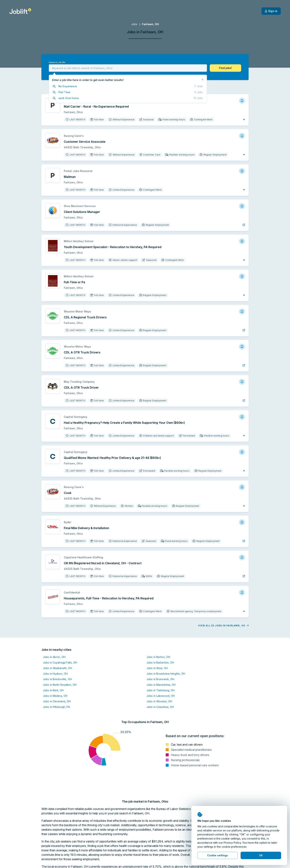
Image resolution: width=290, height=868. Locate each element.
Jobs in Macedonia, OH (161, 685)
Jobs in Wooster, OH (159, 701)
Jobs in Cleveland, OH (57, 701)
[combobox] (128, 68)
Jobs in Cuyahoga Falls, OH (60, 663)
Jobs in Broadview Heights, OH (166, 674)
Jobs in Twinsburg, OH (161, 690)
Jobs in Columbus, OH (160, 707)
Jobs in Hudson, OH (55, 674)
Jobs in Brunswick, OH (160, 679)
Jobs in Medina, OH (55, 696)
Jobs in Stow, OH (157, 668)
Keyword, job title (57, 62)
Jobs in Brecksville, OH (57, 679)
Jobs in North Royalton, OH (60, 685)
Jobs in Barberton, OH (160, 663)
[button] (225, 68)
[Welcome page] (20, 11)
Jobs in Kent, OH (53, 690)
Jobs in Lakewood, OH (161, 696)
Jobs (134, 24)
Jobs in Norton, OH (158, 657)
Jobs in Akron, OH (54, 657)
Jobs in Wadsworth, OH (58, 668)
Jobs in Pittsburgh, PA (56, 707)
